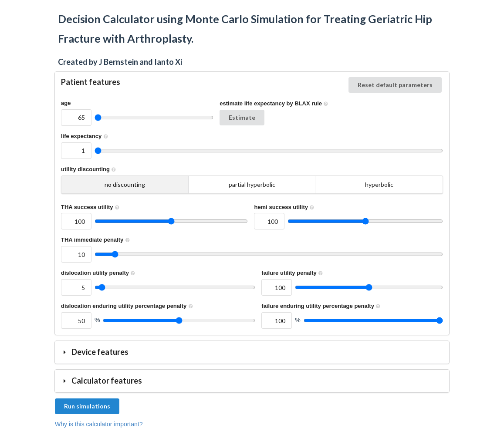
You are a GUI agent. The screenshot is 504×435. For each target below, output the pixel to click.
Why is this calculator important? (99, 424)
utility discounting (90, 169)
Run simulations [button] (87, 406)
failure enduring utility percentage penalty (322, 306)
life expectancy (85, 136)
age (66, 103)
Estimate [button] (242, 117)
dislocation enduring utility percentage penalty (128, 306)
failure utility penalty (293, 273)
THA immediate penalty (96, 240)
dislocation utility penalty (99, 273)
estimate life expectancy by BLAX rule (275, 103)
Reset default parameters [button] (395, 85)
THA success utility (91, 207)
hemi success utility (285, 207)
